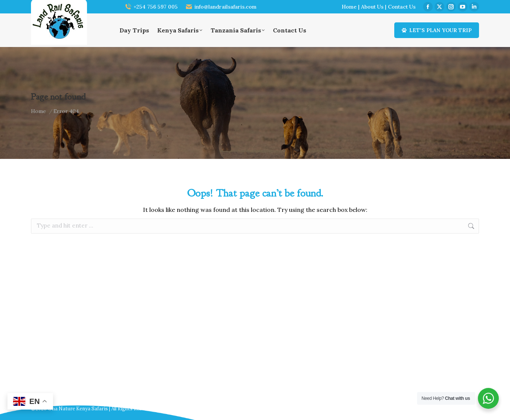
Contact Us (402, 7)
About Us (372, 7)
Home (349, 7)
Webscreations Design (453, 409)
